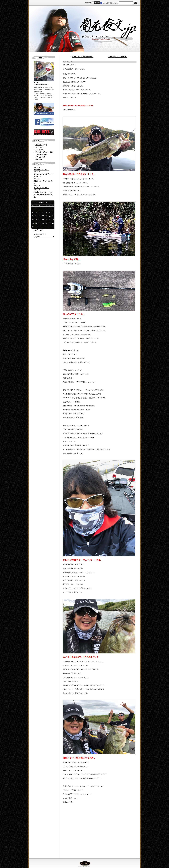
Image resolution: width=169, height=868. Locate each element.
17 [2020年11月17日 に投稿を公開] (36, 220)
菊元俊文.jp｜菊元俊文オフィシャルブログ (84, 29)
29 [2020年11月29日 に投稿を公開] (53, 223)
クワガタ (38, 157)
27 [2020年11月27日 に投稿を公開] (46, 223)
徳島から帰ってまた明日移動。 (83, 57)
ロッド (38, 147)
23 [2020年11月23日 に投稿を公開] (33, 223)
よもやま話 (39, 154)
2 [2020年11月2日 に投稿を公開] (33, 212)
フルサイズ (98, 3)
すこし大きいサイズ (96, 3)
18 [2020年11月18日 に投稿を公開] (39, 220)
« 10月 (36, 230)
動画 (37, 159)
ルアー (38, 150)
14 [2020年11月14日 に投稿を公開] (50, 216)
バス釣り (38, 145)
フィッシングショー (42, 152)
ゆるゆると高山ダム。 (41, 188)
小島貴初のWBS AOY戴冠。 (118, 57)
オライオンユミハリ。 (41, 170)
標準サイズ (93, 3)
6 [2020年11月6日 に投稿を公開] (46, 212)
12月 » (42, 230)
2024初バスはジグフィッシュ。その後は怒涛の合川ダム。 (43, 195)
